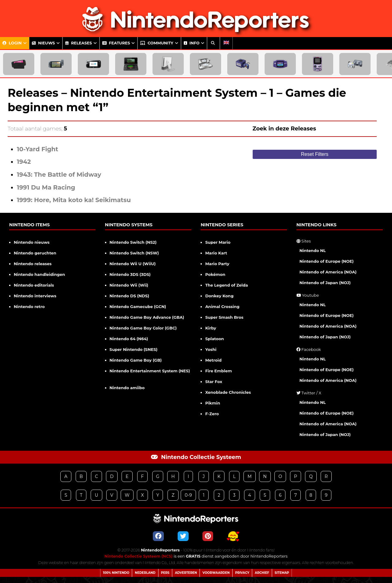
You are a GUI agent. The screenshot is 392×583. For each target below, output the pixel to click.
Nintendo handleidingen (39, 274)
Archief (262, 573)
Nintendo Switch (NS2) (133, 242)
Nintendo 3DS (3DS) (130, 274)
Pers (165, 573)
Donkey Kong (219, 296)
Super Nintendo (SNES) (134, 349)
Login (12, 43)
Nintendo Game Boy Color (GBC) (143, 328)
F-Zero (212, 414)
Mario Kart (216, 253)
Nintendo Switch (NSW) (134, 253)
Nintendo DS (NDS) (129, 296)
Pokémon (215, 274)
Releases (79, 43)
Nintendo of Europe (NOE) (327, 261)
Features (116, 43)
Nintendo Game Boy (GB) (136, 360)
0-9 (188, 495)
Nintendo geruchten (35, 253)
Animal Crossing (222, 307)
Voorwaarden (216, 573)
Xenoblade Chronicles (228, 392)
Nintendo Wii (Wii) (129, 285)
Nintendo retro (29, 307)
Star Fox (214, 382)
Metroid (213, 360)
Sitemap (282, 573)
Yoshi (211, 349)
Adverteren (186, 573)
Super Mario (218, 242)
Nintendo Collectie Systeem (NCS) (139, 556)
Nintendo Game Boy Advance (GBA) (147, 317)
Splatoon (215, 339)
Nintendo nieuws (32, 242)
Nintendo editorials (34, 285)
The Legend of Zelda (226, 285)
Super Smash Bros (224, 317)
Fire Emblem (219, 371)
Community (157, 43)
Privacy (242, 573)
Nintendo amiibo (127, 388)
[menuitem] (226, 43)
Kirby (211, 328)
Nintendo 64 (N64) (129, 339)
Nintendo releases (33, 264)
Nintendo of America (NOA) (328, 272)
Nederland (145, 573)
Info (192, 43)
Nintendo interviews (35, 296)
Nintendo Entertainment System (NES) (150, 371)
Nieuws (43, 43)
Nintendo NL (313, 250)
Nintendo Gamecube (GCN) (138, 307)
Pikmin (213, 403)
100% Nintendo (116, 573)
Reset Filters (315, 154)
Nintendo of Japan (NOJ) (325, 283)
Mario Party (217, 264)
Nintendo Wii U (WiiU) (133, 264)
